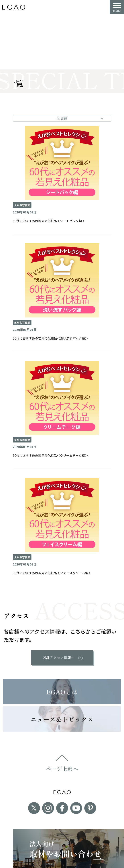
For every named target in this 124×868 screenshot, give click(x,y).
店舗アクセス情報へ (58, 657)
